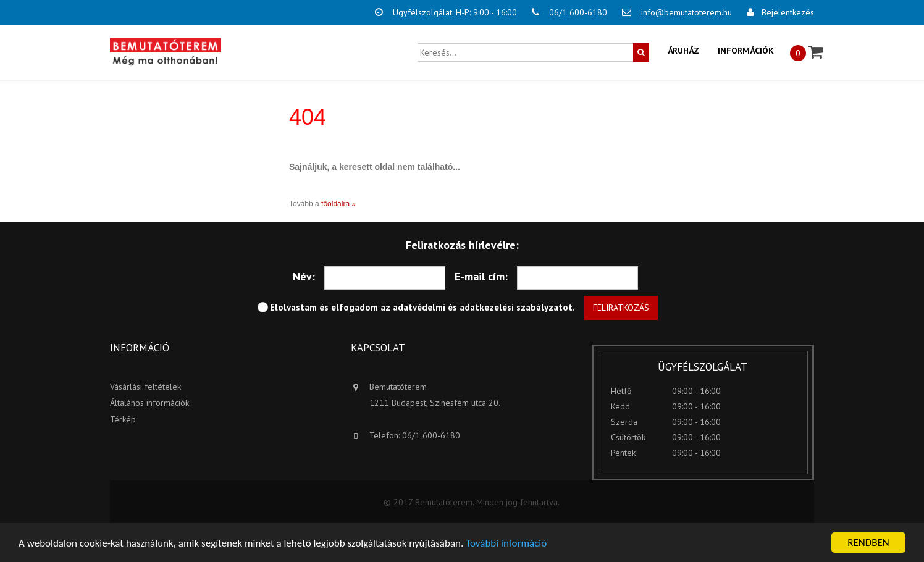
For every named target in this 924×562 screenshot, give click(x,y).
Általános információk (149, 403)
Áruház (683, 51)
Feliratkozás (621, 308)
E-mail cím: (481, 276)
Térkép (123, 419)
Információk (746, 51)
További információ (506, 543)
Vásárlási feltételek (145, 387)
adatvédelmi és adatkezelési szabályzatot (483, 307)
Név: (304, 276)
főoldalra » (338, 204)
